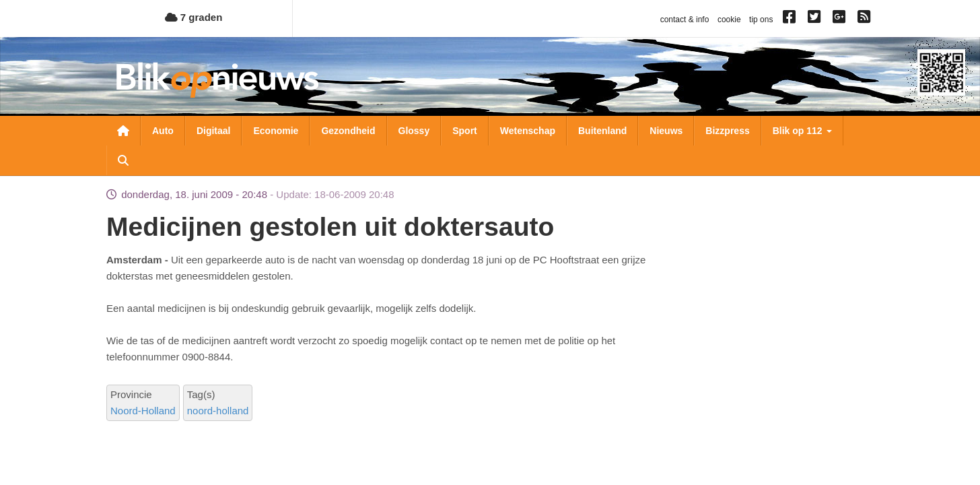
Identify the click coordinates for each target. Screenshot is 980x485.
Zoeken (123, 160)
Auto (163, 131)
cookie (729, 20)
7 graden (194, 17)
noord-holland (218, 411)
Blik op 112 (802, 131)
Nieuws (666, 131)
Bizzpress (727, 131)
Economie (276, 131)
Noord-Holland (143, 411)
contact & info (685, 20)
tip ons (761, 20)
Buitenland (602, 131)
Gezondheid (348, 131)
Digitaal (214, 131)
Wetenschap (528, 131)
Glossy (414, 131)
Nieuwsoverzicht (123, 131)
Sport (465, 131)
